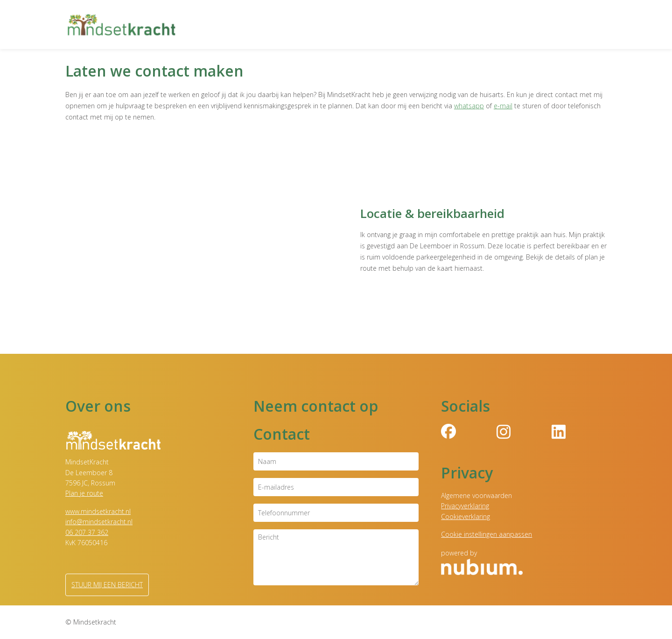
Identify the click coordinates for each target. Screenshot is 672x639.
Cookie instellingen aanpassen (486, 534)
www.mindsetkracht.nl (98, 511)
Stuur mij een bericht (107, 585)
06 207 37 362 (87, 532)
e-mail (503, 106)
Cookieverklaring (465, 516)
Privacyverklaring (465, 506)
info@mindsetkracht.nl (99, 522)
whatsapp (469, 106)
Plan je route (84, 493)
